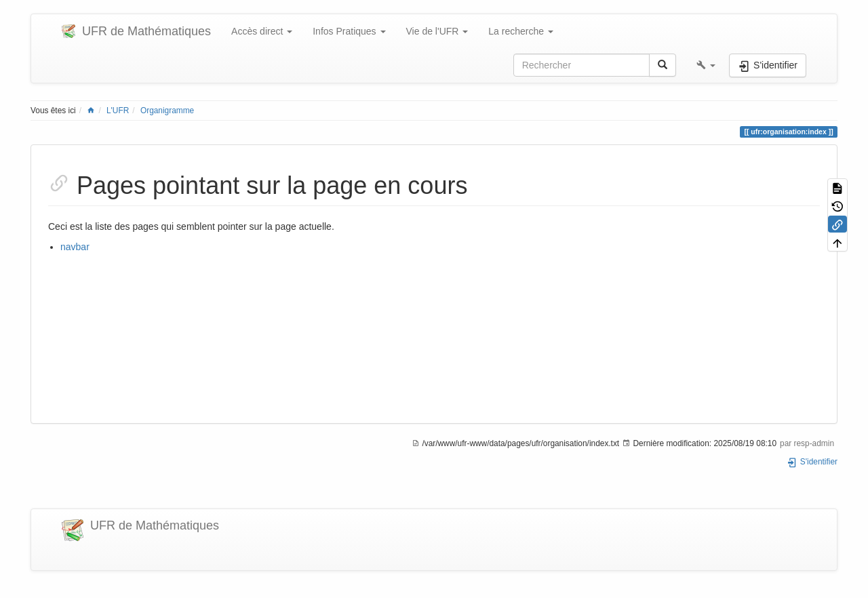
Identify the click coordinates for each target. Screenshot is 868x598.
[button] (706, 65)
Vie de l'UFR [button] (437, 31)
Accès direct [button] (262, 31)
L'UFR (118, 111)
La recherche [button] (521, 31)
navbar (75, 247)
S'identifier (812, 462)
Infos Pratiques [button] (349, 31)
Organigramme (167, 111)
